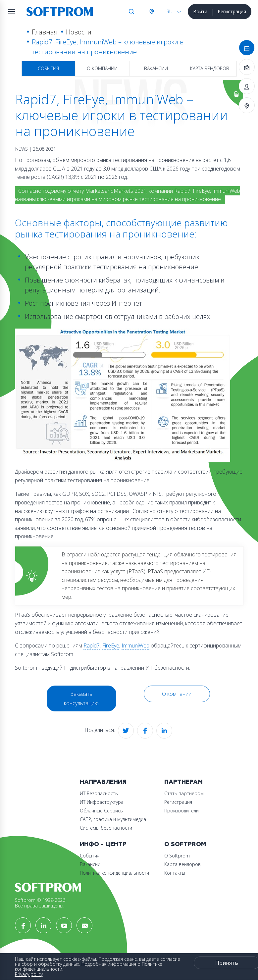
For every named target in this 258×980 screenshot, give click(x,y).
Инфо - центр (103, 844)
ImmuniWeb (135, 645)
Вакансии (156, 68)
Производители (181, 811)
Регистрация (232, 11)
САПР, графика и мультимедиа (113, 819)
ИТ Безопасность (99, 793)
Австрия (151, 12)
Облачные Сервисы (102, 811)
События (48, 68)
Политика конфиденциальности (114, 873)
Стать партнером (184, 793)
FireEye (111, 645)
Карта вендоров (210, 68)
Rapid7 (92, 645)
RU (170, 11)
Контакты (175, 873)
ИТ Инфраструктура (102, 802)
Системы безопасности (106, 828)
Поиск (131, 12)
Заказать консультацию (81, 698)
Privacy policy (29, 974)
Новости (79, 32)
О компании (102, 68)
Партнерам (183, 782)
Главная (45, 32)
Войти (200, 11)
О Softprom (185, 844)
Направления (103, 782)
